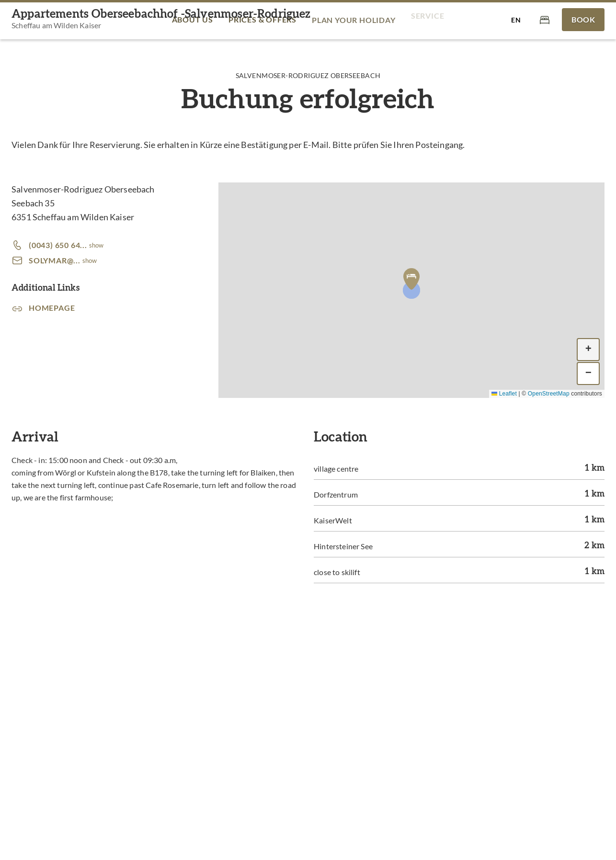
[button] (411, 279)
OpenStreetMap (549, 394)
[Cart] (545, 19)
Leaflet (504, 394)
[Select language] (516, 20)
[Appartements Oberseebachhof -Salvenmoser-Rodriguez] (161, 20)
